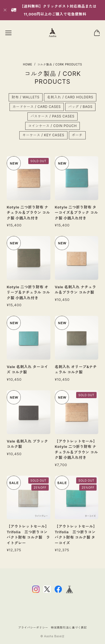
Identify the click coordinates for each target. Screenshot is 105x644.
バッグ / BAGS (80, 108)
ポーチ (77, 137)
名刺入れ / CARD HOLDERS (70, 99)
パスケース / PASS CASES (53, 118)
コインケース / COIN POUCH (53, 127)
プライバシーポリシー (33, 627)
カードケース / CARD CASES (37, 108)
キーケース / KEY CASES (43, 137)
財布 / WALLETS (26, 99)
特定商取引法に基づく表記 (69, 627)
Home (28, 64)
